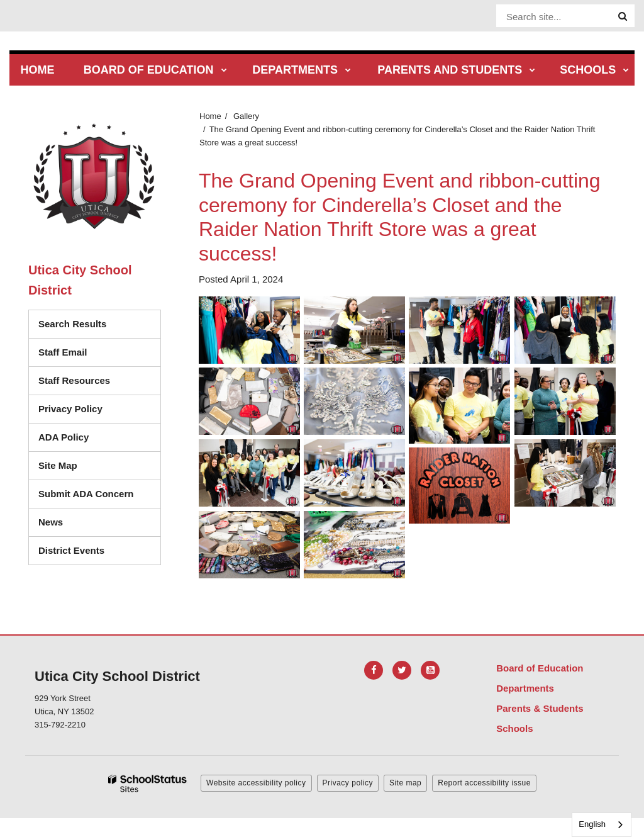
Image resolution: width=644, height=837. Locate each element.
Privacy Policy (70, 409)
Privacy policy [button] (348, 783)
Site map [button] (405, 783)
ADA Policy (64, 437)
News (51, 522)
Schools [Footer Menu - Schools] (514, 728)
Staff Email (63, 352)
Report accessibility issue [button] (484, 783)
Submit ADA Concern (86, 494)
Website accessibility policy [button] (256, 783)
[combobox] (602, 825)
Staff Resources (74, 380)
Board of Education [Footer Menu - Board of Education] (540, 668)
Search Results (72, 324)
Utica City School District (80, 280)
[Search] (623, 16)
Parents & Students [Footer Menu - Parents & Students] (540, 708)
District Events (71, 550)
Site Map (58, 465)
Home (210, 116)
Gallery (246, 116)
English (592, 824)
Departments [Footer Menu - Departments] (525, 688)
